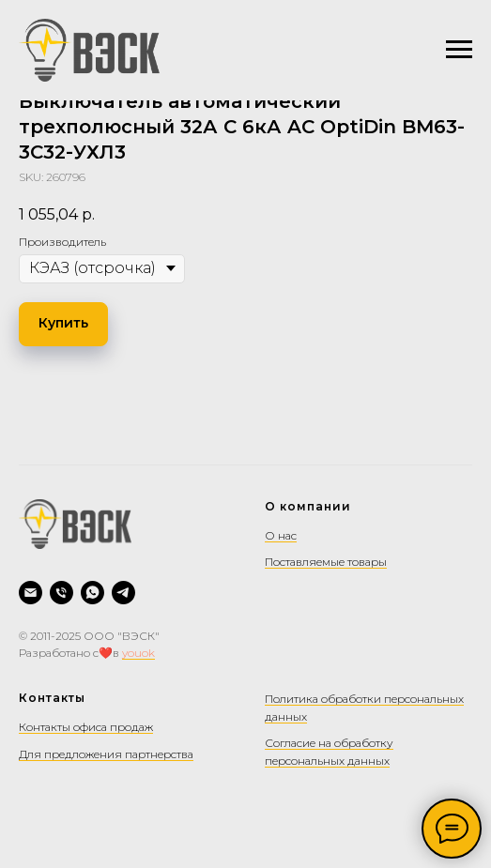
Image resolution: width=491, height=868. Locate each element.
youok (138, 653)
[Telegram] (123, 593)
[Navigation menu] (459, 50)
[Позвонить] (61, 593)
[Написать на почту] (31, 593)
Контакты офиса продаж (86, 727)
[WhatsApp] (92, 593)
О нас (281, 535)
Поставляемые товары (326, 562)
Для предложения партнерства (106, 754)
